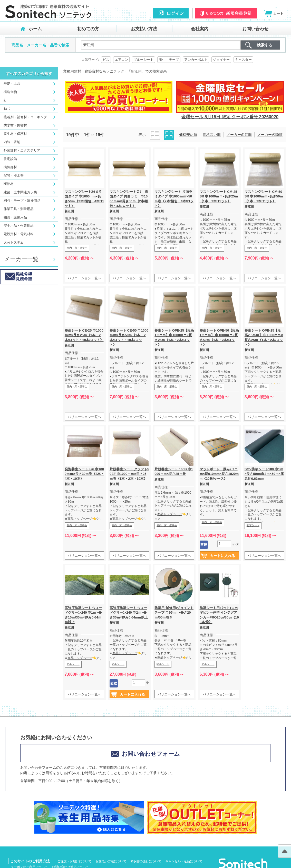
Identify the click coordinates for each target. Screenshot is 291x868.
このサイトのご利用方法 (30, 861)
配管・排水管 (14, 176)
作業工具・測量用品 (19, 209)
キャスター (243, 60)
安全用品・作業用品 (19, 226)
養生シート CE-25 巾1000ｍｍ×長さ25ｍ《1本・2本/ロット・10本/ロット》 (84, 335)
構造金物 (10, 92)
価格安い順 (188, 135)
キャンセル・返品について (184, 861)
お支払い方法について (111, 861)
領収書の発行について (146, 861)
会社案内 (200, 29)
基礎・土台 (12, 83)
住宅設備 (10, 159)
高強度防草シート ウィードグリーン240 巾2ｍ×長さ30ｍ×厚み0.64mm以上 (129, 612)
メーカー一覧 (21, 259)
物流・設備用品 (15, 217)
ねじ (7, 109)
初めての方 (88, 29)
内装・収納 (12, 142)
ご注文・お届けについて (74, 861)
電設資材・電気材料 (19, 234)
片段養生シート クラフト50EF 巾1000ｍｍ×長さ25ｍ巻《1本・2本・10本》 (129, 474)
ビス (106, 60)
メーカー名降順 (270, 135)
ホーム (35, 29)
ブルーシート (143, 60)
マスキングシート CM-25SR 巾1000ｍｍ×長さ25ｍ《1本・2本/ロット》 (219, 196)
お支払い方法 (144, 29)
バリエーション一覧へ (84, 278)
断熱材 (9, 184)
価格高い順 (212, 135)
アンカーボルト (196, 60)
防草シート (253, 525)
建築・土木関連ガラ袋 (20, 192)
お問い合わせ (255, 29)
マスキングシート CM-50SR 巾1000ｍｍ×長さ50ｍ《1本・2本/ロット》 (264, 196)
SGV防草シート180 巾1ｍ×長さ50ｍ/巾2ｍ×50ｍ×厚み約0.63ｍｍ (264, 474)
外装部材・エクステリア (22, 150)
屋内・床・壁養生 (77, 248)
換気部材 (10, 167)
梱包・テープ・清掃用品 (22, 201)
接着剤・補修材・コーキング (25, 117)
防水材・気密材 (15, 125)
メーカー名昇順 (239, 135)
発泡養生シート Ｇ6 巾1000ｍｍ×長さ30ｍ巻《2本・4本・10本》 (84, 474)
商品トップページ (80, 519)
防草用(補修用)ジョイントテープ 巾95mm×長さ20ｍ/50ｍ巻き (174, 612)
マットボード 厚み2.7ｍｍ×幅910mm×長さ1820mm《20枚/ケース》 (219, 474)
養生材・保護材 (15, 134)
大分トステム (14, 242)
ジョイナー (221, 60)
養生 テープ (169, 60)
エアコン (121, 60)
